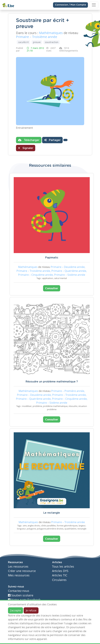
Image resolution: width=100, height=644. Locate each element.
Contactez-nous (19, 591)
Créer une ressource (22, 571)
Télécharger (29, 140)
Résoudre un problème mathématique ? (52, 382)
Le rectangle (52, 513)
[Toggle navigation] (94, 5)
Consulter (52, 288)
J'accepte (15, 610)
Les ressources (18, 567)
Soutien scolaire (21, 595)
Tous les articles (63, 567)
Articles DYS (60, 571)
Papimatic (52, 258)
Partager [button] (52, 140)
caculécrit (23, 42)
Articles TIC (60, 575)
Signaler (26, 148)
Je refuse (31, 610)
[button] (65, 140)
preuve (37, 42)
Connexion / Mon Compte (70, 5)
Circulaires (59, 580)
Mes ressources (19, 575)
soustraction (52, 42)
